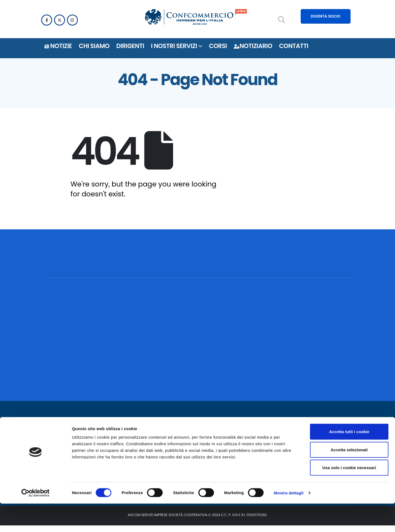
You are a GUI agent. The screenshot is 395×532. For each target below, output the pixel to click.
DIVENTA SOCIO (326, 16)
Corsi (218, 46)
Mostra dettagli (289, 521)
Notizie (58, 46)
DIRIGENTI (130, 46)
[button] (282, 20)
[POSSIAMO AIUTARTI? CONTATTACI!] (310, 264)
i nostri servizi (174, 46)
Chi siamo (94, 46)
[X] (60, 20)
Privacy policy (164, 444)
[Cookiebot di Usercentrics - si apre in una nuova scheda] (36, 521)
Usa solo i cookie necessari (349, 496)
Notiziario (253, 46)
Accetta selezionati (349, 478)
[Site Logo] (196, 18)
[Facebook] (47, 20)
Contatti (294, 46)
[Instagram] (72, 20)
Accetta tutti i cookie (349, 460)
